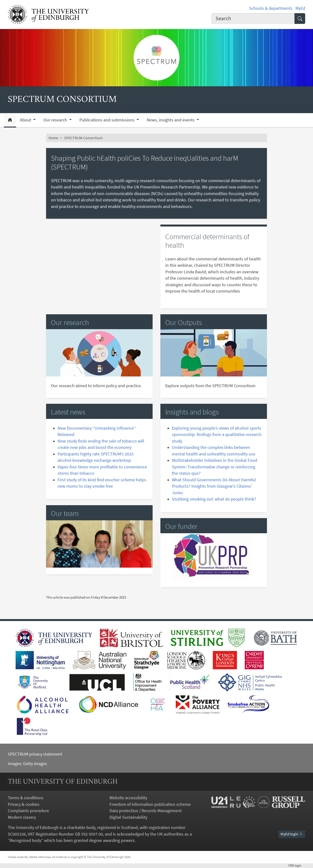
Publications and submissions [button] (108, 120)
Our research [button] (56, 120)
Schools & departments (271, 8)
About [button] (26, 120)
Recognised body (25, 840)
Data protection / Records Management (146, 811)
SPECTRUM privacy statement (35, 754)
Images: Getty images (27, 764)
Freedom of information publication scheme (150, 804)
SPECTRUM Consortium (83, 138)
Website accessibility (128, 798)
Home (53, 138)
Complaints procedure (28, 811)
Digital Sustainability (128, 817)
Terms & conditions (26, 798)
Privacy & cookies (24, 804)
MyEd (300, 8)
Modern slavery (22, 817)
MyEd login (292, 834)
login (297, 865)
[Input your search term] (253, 19)
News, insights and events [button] (171, 120)
